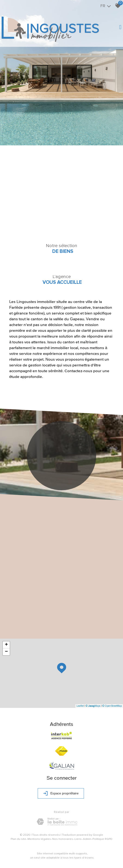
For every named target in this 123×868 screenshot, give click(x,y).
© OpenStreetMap (112, 706)
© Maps (93, 706)
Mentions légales (39, 839)
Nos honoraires (63, 839)
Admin (87, 839)
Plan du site (18, 839)
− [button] (6, 652)
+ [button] (6, 645)
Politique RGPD (102, 839)
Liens (78, 839)
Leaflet (80, 706)
